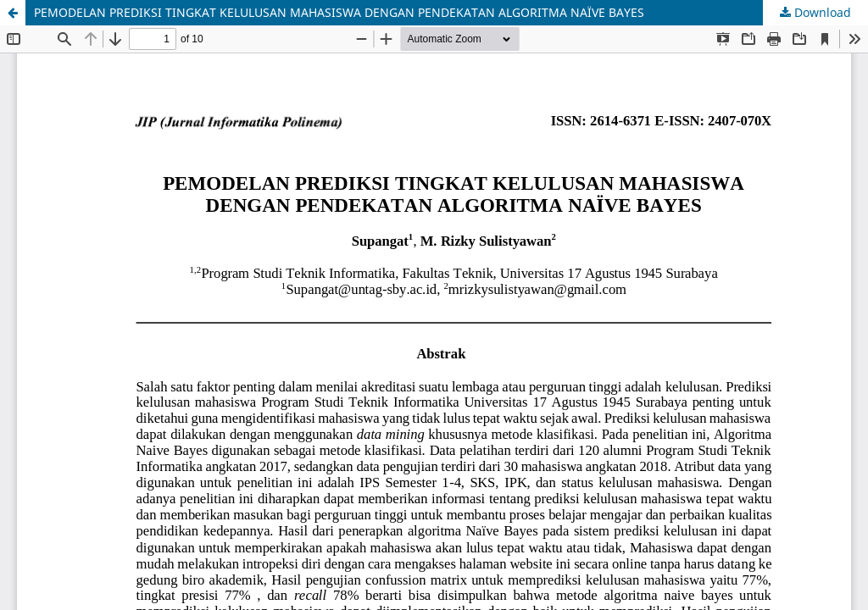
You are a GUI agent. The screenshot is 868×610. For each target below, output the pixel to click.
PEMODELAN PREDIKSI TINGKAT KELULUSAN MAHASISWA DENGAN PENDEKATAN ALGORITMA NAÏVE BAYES (339, 12)
